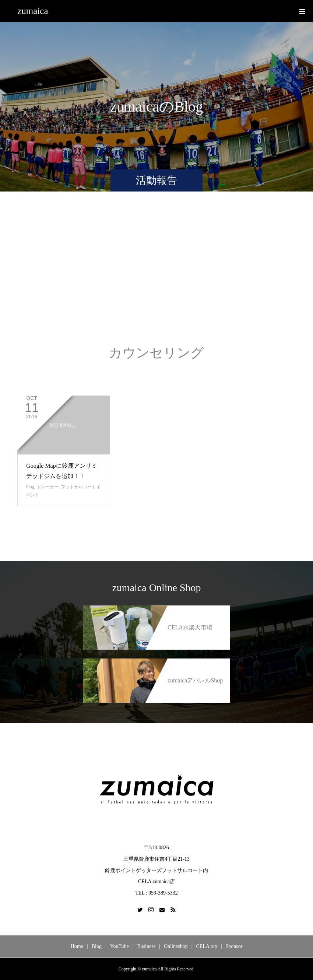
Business (147, 946)
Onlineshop (176, 946)
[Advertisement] (156, 276)
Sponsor (234, 946)
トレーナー (48, 487)
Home (77, 946)
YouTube (119, 946)
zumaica (33, 11)
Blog (97, 946)
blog (30, 487)
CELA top (206, 946)
